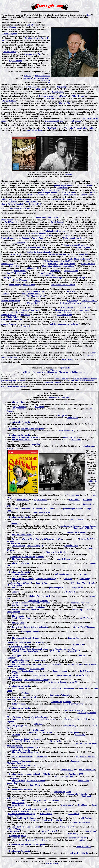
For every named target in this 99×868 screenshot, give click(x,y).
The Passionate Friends (22, 440)
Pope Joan (16, 671)
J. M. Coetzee (86, 818)
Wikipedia (28, 76)
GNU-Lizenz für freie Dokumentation (81, 381)
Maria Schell (63, 188)
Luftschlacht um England (79, 259)
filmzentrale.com (28, 844)
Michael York (42, 757)
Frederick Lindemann (38, 233)
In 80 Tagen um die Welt (52, 539)
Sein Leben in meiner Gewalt (63, 285)
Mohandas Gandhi (89, 301)
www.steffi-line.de (52, 863)
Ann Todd (36, 444)
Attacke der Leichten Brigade (61, 254)
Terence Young (38, 238)
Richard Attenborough (11, 301)
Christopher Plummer (36, 247)
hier (49, 82)
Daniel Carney (70, 726)
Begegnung (61, 87)
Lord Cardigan (16, 254)
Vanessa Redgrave (56, 264)
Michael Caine (7, 264)
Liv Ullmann (55, 271)
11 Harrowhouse (19, 704)
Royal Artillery (15, 61)
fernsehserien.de (28, 765)
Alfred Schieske (40, 500)
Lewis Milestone (24, 199)
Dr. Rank (25, 693)
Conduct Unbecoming (21, 719)
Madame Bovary (57, 651)
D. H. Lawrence (69, 192)
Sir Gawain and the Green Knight (22, 814)
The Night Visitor (19, 662)
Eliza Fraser (47, 732)
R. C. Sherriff (80, 735)
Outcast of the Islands (21, 508)
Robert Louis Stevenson (20, 660)
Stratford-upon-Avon (33, 54)
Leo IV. (10, 273)
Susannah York (33, 732)
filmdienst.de (15, 422)
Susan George (78, 645)
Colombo (30, 25)
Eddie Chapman (83, 247)
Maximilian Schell (64, 315)
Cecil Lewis (38, 739)
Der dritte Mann (9, 101)
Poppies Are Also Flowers (22, 618)
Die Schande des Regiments (43, 719)
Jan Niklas (26, 315)
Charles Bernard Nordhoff (12, 204)
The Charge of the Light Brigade (26, 638)
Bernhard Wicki (13, 612)
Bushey (93, 353)
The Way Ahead (65, 103)
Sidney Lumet (78, 96)
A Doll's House (18, 688)
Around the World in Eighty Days (26, 539)
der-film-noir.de (28, 429)
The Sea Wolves (18, 781)
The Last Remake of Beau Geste (25, 752)
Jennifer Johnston (9, 324)
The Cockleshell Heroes (22, 535)
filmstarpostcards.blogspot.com (72, 372)
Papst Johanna (20, 271)
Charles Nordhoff (68, 770)
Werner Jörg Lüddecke (81, 609)
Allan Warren (27, 78)
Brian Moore (75, 682)
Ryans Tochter (45, 273)
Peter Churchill (23, 500)
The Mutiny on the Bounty (23, 579)
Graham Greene (85, 186)
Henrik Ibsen (84, 688)
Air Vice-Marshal (59, 649)
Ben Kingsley (73, 301)
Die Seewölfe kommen (31, 294)
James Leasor (83, 781)
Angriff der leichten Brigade (39, 252)
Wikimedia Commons (43, 76)
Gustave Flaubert (75, 651)
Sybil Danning (38, 730)
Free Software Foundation (53, 383)
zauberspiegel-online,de (31, 774)
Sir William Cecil (37, 669)
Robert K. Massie (9, 315)
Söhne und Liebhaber (51, 190)
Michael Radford (34, 303)
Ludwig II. (7, 278)
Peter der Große (18, 312)
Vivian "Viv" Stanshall (64, 776)
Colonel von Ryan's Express (46, 217)
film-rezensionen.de (42, 513)
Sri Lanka (12, 27)
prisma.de (66, 368)
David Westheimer (13, 222)
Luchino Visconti (46, 96)
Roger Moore (35, 785)
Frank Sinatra (57, 222)
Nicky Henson (33, 748)
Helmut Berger (56, 278)
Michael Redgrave (9, 34)
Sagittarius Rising (22, 739)
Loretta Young (72, 833)
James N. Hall (35, 204)
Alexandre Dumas (14, 717)
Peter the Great (33, 827)
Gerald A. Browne (76, 704)
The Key (15, 559)
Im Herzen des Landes (27, 818)
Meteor (5, 294)
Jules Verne (15, 544)
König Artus (15, 816)
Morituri (66, 236)
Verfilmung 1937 (76, 774)
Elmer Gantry (86, 195)
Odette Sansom (73, 495)
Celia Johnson (58, 92)
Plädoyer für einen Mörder (40, 596)
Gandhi (37, 301)
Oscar (93, 192)
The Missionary (18, 803)
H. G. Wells (76, 440)
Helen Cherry (67, 360)
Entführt (82, 656)
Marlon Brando (24, 208)
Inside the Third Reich (30, 310)
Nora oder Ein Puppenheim (63, 688)
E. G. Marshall (19, 243)
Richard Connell (71, 546)
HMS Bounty (31, 202)
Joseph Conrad (75, 121)
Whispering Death (19, 726)
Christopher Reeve (14, 763)
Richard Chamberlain (38, 717)
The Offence (17, 680)
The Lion (16, 587)
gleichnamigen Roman (54, 121)
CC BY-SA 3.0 (46, 80)
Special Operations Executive (20, 789)
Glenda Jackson (88, 264)
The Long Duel (18, 623)
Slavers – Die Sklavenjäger (23, 741)
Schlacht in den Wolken (35, 291)
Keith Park (71, 649)
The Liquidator (18, 616)
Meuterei (12, 202)
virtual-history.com (50, 372)
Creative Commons (61, 379)
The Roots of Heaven (21, 563)
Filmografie (26, 326)
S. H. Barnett (69, 592)
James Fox (80, 840)
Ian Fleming (85, 618)
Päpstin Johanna (71, 271)
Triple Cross (17, 627)
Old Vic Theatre (10, 52)
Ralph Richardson (34, 130)
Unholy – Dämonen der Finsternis (64, 324)
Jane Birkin (33, 820)
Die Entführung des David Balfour (58, 261)
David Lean (31, 87)
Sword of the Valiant (20, 811)
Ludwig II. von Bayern (63, 675)
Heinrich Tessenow (63, 310)
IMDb (68, 792)
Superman (71, 291)
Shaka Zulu (12, 317)
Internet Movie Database (58, 397)
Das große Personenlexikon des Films (80, 128)
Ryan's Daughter (19, 651)
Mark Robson (7, 220)
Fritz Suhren (74, 500)
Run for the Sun (19, 546)
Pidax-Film (68, 174)
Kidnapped (16, 656)
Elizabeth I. (14, 266)
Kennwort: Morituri (29, 609)
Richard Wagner (20, 280)
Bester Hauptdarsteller (38, 195)
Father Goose (17, 592)
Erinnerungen (67, 308)
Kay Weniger (53, 128)
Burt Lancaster (70, 195)
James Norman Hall (87, 770)
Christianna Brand (67, 431)
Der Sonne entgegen (35, 546)
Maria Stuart (70, 264)
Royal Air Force (19, 407)
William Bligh (7, 199)
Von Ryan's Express (20, 605)
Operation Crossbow (21, 603)
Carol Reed (50, 98)
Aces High (16, 735)
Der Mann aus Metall (36, 296)
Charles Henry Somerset (12, 319)
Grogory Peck (12, 783)
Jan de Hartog (64, 559)
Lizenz (4, 379)
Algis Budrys (12, 699)
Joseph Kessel (77, 587)
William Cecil (32, 268)
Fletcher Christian (9, 208)
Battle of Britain (19, 649)
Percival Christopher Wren (22, 757)
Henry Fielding (16, 748)
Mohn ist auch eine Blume (74, 238)
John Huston (61, 96)
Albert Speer (84, 308)
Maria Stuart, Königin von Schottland (58, 266)
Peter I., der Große (65, 312)
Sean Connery (15, 285)
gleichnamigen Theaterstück (76, 719)
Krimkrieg (83, 254)
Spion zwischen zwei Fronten (74, 245)
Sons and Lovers (19, 574)
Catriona (12, 658)
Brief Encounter (19, 409)
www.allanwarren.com (42, 78)
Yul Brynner (24, 238)
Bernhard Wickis (44, 236)
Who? (14, 697)
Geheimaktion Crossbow (55, 231)
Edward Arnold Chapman (85, 627)
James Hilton (73, 418)
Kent (89, 15)
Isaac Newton (84, 310)
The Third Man (18, 437)
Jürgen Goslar (56, 741)
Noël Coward (40, 89)
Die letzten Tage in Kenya (71, 303)
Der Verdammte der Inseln (43, 508)
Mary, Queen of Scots (21, 664)
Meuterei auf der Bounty (62, 199)
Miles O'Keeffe (46, 814)
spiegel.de (48, 809)
